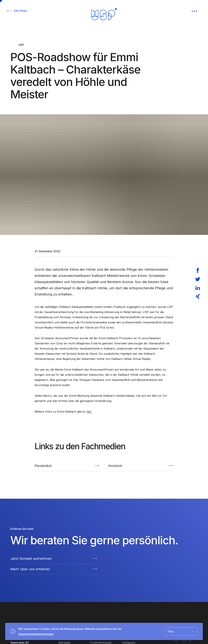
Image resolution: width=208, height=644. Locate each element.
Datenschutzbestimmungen (36, 634)
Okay (180, 631)
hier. (89, 412)
